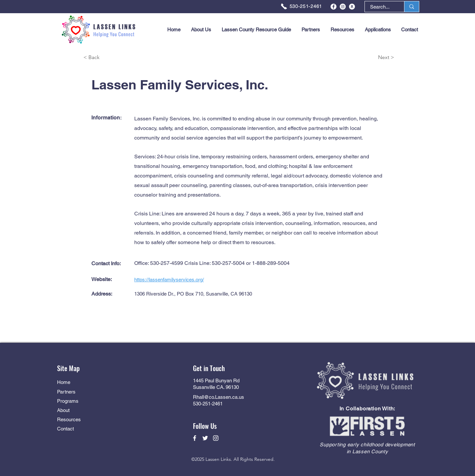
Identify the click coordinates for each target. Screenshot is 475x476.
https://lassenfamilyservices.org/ (169, 280)
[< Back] (107, 58)
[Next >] (371, 58)
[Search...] (380, 7)
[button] (378, 30)
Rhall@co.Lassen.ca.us (219, 397)
